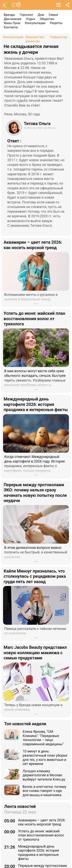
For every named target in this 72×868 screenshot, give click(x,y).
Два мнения (13, 19)
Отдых (31, 19)
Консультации (35, 23)
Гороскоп (26, 15)
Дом (41, 15)
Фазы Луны (12, 23)
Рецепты (56, 23)
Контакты (11, 27)
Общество (47, 19)
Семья (53, 15)
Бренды (10, 15)
